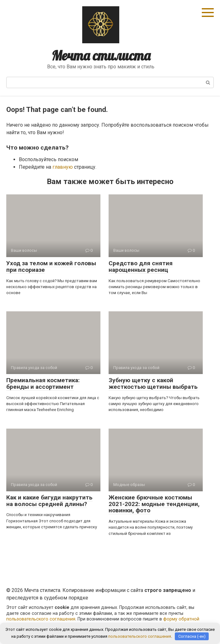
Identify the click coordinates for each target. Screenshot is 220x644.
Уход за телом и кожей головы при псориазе (51, 267)
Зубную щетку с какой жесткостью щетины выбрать (153, 383)
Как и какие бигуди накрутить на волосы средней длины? (49, 501)
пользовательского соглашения (41, 619)
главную (63, 167)
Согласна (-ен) (192, 636)
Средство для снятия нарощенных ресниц (141, 267)
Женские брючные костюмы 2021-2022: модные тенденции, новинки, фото (154, 504)
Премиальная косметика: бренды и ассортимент (43, 383)
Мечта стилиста (101, 56)
